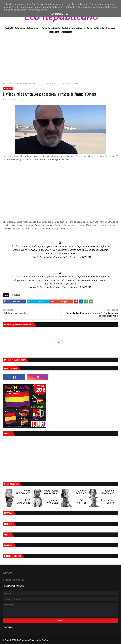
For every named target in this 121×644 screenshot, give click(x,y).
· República (46, 28)
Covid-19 (9, 28)
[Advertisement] (61, 59)
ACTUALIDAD (14, 83)
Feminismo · (55, 32)
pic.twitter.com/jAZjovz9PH (61, 253)
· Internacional (33, 28)
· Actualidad (20, 28)
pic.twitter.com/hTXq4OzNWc (61, 284)
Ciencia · (83, 28)
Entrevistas (66, 32)
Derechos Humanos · (106, 28)
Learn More (57, 14)
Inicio (5, 83)
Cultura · (92, 28)
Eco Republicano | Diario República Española (33, 640)
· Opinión (56, 28)
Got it (69, 14)
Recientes (8, 524)
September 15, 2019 (77, 257)
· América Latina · (70, 28)
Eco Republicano (12, 99)
